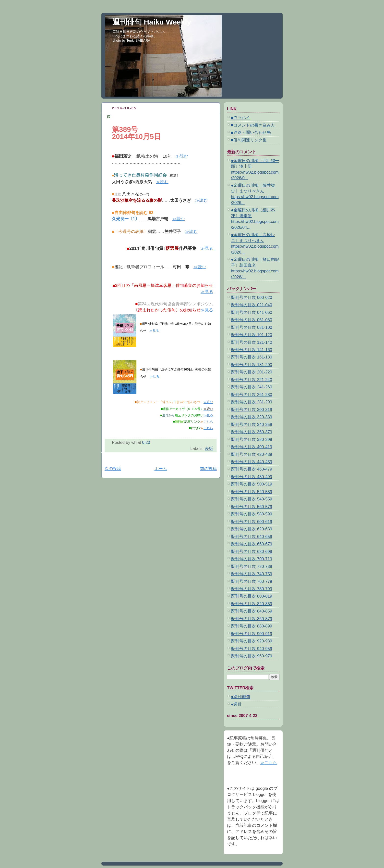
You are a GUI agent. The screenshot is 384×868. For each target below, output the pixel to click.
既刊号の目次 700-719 (252, 559)
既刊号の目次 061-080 (252, 320)
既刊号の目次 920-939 (252, 641)
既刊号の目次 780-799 (252, 589)
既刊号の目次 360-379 (252, 432)
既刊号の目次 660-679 (252, 544)
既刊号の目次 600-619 (252, 522)
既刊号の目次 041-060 (252, 313)
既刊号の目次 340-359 (252, 425)
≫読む (182, 156)
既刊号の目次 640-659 (252, 537)
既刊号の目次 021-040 (252, 305)
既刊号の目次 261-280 (252, 395)
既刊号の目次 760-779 (252, 581)
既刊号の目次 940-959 (252, 649)
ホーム (161, 469)
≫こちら (269, 763)
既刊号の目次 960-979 (252, 656)
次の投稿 (113, 469)
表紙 (209, 449)
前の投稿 (208, 469)
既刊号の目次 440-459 (252, 462)
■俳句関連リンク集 (249, 140)
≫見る (207, 249)
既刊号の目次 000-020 (252, 298)
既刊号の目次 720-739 (252, 567)
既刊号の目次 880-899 (252, 626)
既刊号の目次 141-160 (252, 350)
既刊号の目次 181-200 (252, 365)
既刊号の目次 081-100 (252, 327)
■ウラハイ (240, 118)
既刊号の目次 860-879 (252, 619)
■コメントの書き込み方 (253, 125)
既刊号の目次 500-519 (252, 484)
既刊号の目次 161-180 (252, 357)
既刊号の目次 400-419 (252, 447)
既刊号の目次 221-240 (252, 380)
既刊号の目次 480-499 (252, 477)
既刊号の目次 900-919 (252, 634)
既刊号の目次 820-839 (252, 604)
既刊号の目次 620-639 (252, 529)
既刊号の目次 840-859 (252, 611)
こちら (208, 422)
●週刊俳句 (240, 697)
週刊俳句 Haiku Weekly (152, 22)
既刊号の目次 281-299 (252, 402)
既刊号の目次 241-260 (252, 387)
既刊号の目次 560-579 (252, 507)
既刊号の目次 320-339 (252, 417)
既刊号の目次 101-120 (252, 335)
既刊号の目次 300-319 (252, 410)
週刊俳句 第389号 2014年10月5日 (146, 117)
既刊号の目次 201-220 (252, 372)
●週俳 (236, 704)
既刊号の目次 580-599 (252, 514)
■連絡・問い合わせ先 (251, 133)
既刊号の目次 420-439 (252, 454)
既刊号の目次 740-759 (252, 574)
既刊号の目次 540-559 (252, 499)
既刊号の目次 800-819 (252, 596)
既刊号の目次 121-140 (252, 342)
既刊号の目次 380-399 (252, 440)
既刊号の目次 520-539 (252, 492)
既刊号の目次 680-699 (252, 552)
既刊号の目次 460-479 (252, 469)
